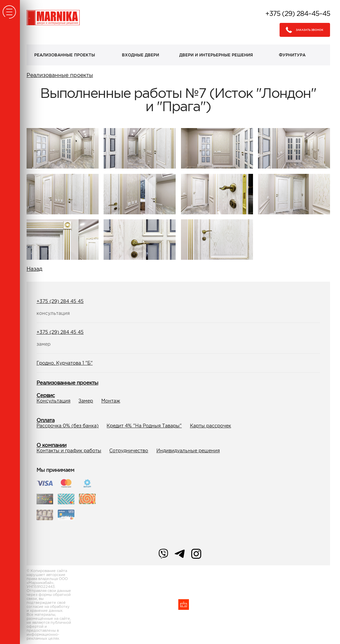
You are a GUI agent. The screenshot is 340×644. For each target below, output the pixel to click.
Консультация (53, 401)
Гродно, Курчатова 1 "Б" (65, 363)
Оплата (45, 420)
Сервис (46, 395)
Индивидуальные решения (188, 451)
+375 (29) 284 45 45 (60, 301)
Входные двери (140, 55)
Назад (35, 269)
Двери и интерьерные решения (216, 55)
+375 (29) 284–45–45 (298, 14)
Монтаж (111, 401)
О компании (51, 445)
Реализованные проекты (65, 55)
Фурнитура (292, 55)
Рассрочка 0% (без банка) (68, 426)
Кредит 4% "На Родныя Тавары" (144, 426)
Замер (86, 401)
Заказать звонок (303, 30)
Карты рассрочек (211, 426)
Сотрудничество (129, 451)
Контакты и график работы (69, 451)
